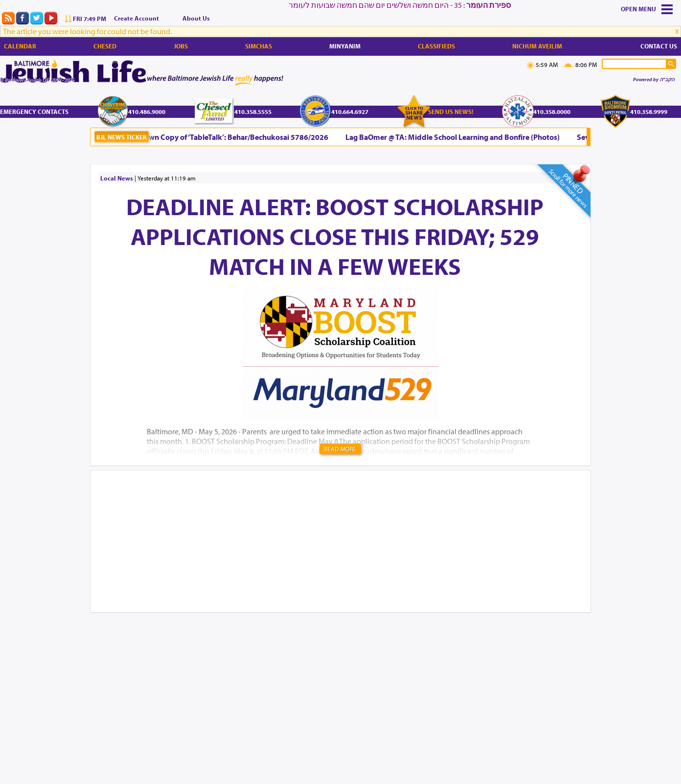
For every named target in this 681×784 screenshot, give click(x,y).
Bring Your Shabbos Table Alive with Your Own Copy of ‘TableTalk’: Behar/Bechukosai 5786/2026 (168, 137)
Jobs (181, 46)
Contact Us (659, 46)
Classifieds (436, 46)
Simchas (259, 46)
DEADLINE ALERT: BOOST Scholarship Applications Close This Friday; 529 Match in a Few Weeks (335, 236)
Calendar (20, 46)
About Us (196, 18)
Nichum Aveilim (537, 46)
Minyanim (345, 46)
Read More (340, 449)
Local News (117, 178)
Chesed (105, 46)
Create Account (136, 18)
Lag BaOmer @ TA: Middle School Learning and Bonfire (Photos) (454, 137)
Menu (647, 9)
